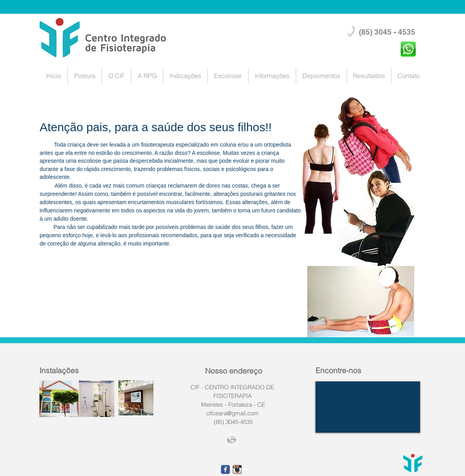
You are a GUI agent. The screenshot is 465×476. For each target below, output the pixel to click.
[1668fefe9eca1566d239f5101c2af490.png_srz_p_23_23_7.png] (237, 469)
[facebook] (225, 469)
